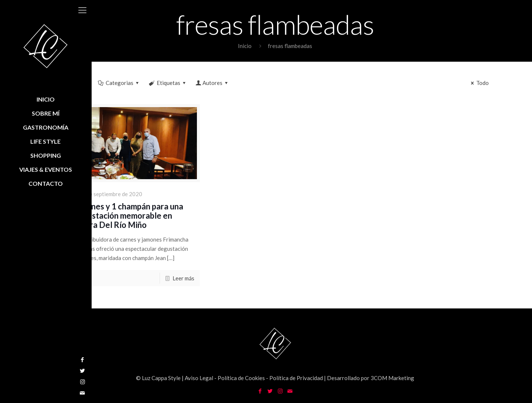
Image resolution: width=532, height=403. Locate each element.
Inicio (245, 46)
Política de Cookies (241, 378)
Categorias (119, 83)
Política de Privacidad (296, 378)
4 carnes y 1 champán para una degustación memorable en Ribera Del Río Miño (128, 216)
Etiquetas (168, 83)
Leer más (183, 278)
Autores (212, 83)
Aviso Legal (199, 378)
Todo (479, 83)
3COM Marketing (392, 378)
